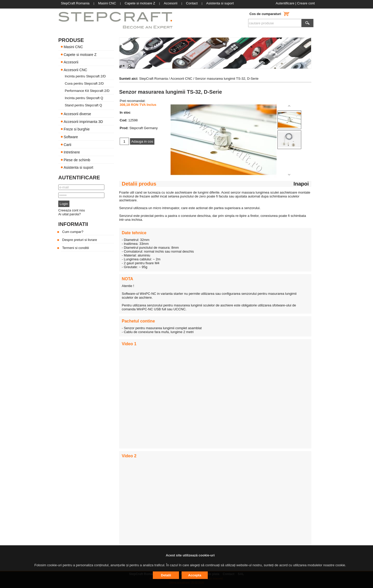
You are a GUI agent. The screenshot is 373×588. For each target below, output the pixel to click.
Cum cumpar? (73, 232)
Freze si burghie (77, 129)
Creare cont (306, 3)
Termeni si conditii (76, 248)
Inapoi (301, 184)
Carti (68, 144)
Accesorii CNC (76, 70)
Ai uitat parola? (70, 214)
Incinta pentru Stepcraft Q (84, 98)
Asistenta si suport (78, 167)
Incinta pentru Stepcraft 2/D (85, 76)
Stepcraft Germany (144, 128)
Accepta (195, 575)
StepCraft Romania (153, 79)
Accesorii (71, 62)
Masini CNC (73, 47)
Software (71, 137)
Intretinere (72, 152)
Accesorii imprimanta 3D (83, 121)
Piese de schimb (77, 160)
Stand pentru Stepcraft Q (83, 105)
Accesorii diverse (77, 114)
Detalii (166, 575)
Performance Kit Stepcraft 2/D (87, 91)
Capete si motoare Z (80, 54)
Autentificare (285, 3)
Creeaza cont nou (72, 210)
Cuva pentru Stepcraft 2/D (84, 83)
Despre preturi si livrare (80, 240)
